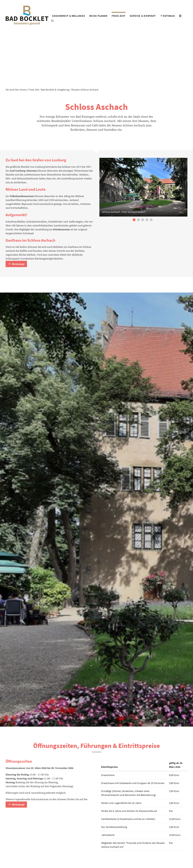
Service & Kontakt (143, 16)
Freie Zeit (119, 16)
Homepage (16, 264)
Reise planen (98, 16)
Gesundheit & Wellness (69, 16)
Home (23, 90)
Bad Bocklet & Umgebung (55, 90)
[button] (134, 220)
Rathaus (167, 16)
